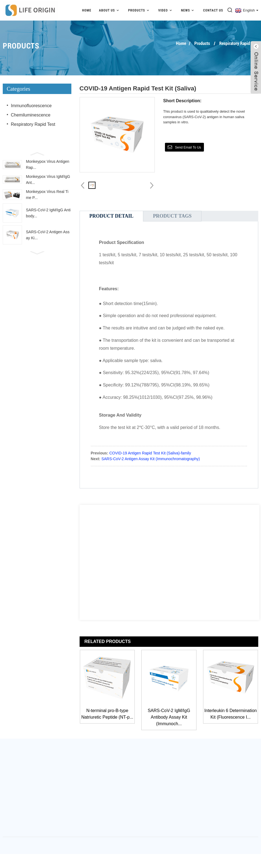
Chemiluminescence (31, 115)
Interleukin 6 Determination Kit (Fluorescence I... (231, 714)
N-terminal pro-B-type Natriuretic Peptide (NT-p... (107, 714)
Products (139, 10)
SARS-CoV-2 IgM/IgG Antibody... (48, 213)
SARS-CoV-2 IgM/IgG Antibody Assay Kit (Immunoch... (169, 717)
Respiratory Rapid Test (239, 43)
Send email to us (188, 147)
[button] (37, 153)
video (166, 10)
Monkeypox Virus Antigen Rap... (48, 164)
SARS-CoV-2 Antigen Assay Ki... (48, 235)
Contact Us (213, 10)
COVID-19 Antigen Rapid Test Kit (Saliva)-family (150, 453)
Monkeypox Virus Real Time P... (47, 195)
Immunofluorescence (31, 106)
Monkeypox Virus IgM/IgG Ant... (48, 180)
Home (87, 10)
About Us (110, 10)
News (188, 10)
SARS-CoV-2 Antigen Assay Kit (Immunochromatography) (151, 459)
